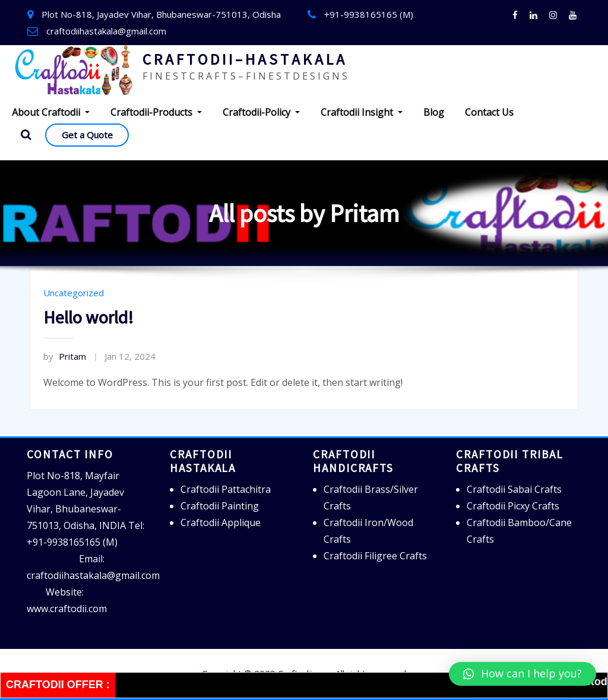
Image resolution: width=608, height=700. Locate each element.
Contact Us (489, 112)
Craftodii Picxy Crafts (513, 506)
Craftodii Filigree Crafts (375, 556)
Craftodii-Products (156, 112)
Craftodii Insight (362, 112)
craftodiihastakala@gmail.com (106, 31)
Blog (434, 112)
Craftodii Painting (220, 506)
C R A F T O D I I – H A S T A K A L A (243, 59)
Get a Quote (87, 135)
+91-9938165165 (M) (369, 14)
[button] (522, 674)
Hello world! (88, 317)
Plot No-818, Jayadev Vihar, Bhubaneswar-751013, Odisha (161, 14)
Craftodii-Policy (261, 112)
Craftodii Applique (221, 522)
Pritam (65, 356)
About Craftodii (51, 112)
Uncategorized (74, 293)
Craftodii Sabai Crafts (514, 489)
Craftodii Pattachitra (226, 489)
